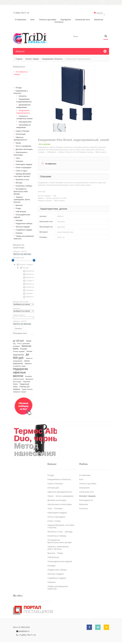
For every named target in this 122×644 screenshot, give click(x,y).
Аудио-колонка (27, 388)
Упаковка (19, 160)
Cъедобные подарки (24, 228)
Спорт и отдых (21, 169)
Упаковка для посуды (33, 289)
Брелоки (19, 204)
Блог (33, 18)
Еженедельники (25, 120)
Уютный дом (21, 133)
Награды (19, 219)
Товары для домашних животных (58, 584)
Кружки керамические (33, 270)
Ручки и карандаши (23, 166)
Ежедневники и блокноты (52, 58)
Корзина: (101, 13)
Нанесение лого (83, 18)
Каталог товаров (32, 58)
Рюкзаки (24, 347)
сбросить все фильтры (22, 253)
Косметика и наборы (24, 184)
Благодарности (86, 497)
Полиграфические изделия (60, 558)
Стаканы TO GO (31, 279)
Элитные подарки (23, 225)
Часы (18, 157)
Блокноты (23, 95)
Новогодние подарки (24, 163)
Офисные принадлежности (60, 489)
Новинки (19, 232)
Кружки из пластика (32, 273)
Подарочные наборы (24, 222)
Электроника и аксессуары (60, 501)
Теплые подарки (19, 350)
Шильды (19, 181)
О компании (21, 18)
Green (15, 383)
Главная (19, 58)
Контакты (59, 21)
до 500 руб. (21, 355)
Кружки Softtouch (31, 276)
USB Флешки (21, 210)
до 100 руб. (19, 339)
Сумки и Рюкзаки (22, 130)
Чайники (28, 292)
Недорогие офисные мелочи (20, 371)
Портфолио (66, 18)
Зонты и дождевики (23, 145)
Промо (18, 142)
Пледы (18, 207)
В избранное (51, 162)
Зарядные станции (20, 390)
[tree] (23, 280)
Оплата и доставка (48, 18)
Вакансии (99, 18)
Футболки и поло (22, 178)
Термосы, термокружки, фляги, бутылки (22, 198)
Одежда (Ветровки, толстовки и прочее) (61, 523)
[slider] (13, 259)
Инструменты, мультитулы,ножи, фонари (21, 190)
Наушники (27, 380)
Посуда (19, 86)
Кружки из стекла (31, 283)
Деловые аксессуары (24, 148)
